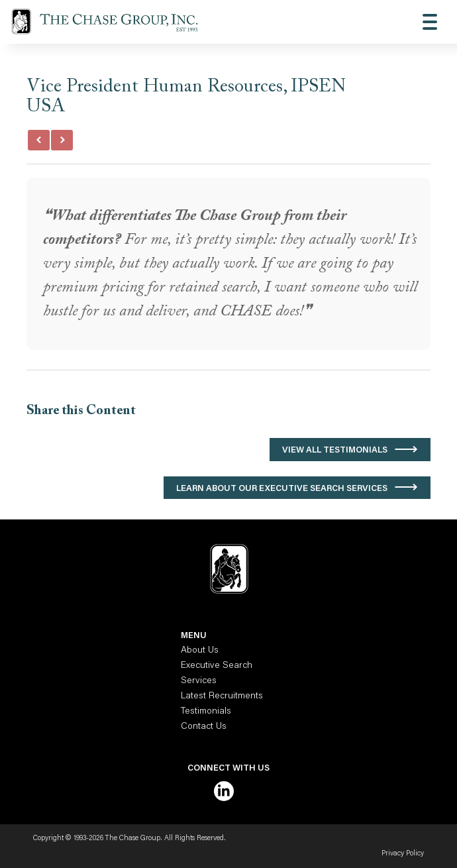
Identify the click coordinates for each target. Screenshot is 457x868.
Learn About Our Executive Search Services (282, 489)
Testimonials (206, 712)
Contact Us (204, 727)
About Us (200, 651)
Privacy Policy (403, 854)
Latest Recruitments (222, 696)
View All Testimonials (335, 450)
